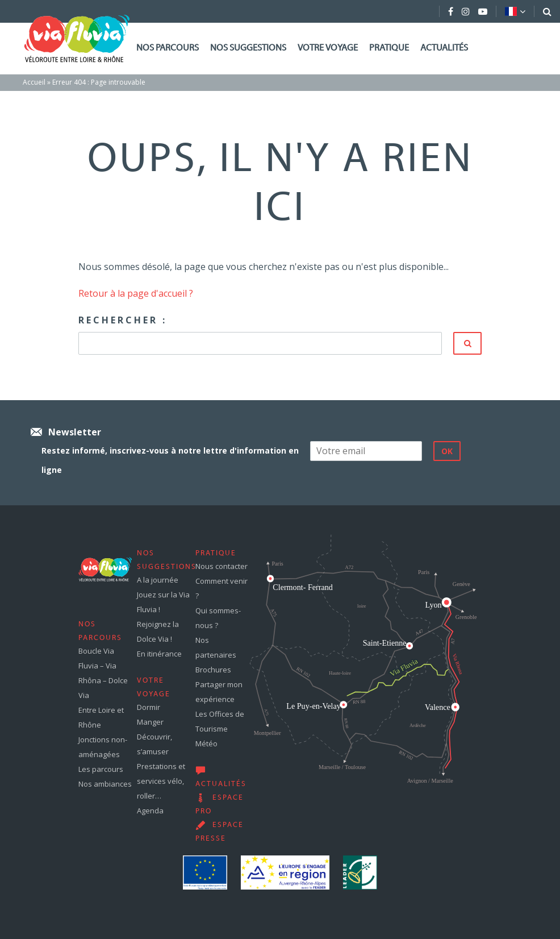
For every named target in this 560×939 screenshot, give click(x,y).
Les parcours (101, 769)
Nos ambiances (105, 784)
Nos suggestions (248, 48)
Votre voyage (328, 48)
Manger (150, 722)
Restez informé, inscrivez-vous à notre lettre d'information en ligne (170, 460)
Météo (206, 743)
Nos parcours (168, 48)
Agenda (150, 811)
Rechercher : (123, 320)
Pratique (389, 48)
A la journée (158, 580)
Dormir (149, 707)
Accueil (34, 82)
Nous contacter (222, 566)
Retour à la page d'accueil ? (136, 293)
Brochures (213, 670)
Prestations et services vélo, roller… (161, 781)
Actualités (444, 48)
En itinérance (159, 654)
